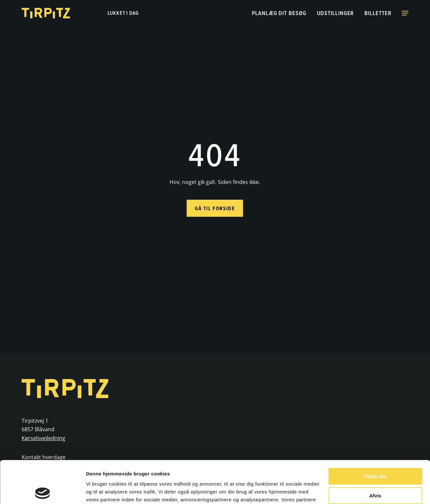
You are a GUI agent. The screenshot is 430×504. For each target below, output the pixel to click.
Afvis (375, 453)
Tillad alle (375, 434)
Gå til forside (215, 208)
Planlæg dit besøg (279, 13)
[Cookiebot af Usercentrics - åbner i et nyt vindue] (42, 491)
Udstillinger (336, 13)
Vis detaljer (99, 491)
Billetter (378, 13)
